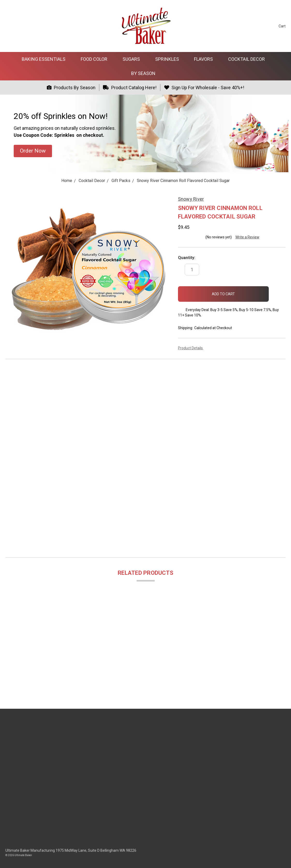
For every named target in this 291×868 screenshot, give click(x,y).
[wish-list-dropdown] (277, 292)
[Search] (255, 26)
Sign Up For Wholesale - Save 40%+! (204, 88)
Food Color (96, 59)
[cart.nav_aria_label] (278, 26)
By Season (145, 73)
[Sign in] (265, 26)
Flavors (206, 59)
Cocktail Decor (249, 59)
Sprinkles (169, 59)
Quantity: (187, 258)
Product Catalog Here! (130, 88)
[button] (33, 151)
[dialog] (281, 858)
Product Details (192, 348)
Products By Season (71, 88)
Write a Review (247, 237)
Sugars (133, 59)
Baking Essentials (46, 59)
